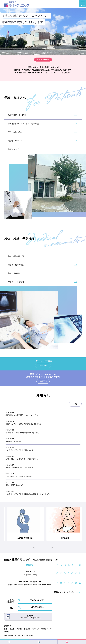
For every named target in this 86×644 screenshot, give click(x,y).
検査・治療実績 (14, 278)
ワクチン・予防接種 (16, 286)
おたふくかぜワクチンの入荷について (19, 450)
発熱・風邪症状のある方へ (15, 485)
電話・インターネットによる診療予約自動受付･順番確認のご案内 (43, 376)
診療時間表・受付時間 (17, 119)
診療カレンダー (14, 153)
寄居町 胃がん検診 (16, 269)
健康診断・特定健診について (16, 441)
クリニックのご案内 (43, 361)
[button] (36, 547)
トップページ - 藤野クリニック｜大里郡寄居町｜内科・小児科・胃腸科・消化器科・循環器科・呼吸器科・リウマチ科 (17, 4)
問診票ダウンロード (16, 145)
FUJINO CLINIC (16, 635)
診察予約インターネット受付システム (30, 616)
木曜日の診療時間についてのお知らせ (19, 468)
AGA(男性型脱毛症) (43, 538)
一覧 (75, 404)
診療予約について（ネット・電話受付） (24, 128)
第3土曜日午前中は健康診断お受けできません (22, 433)
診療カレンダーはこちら (64, 592)
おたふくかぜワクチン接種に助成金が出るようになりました (28, 494)
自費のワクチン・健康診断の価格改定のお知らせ (24, 424)
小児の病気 (79, 538)
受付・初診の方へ (15, 136)
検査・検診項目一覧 (16, 260)
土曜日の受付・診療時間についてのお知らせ (22, 459)
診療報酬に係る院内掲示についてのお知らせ (22, 415)
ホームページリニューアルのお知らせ (19, 476)
